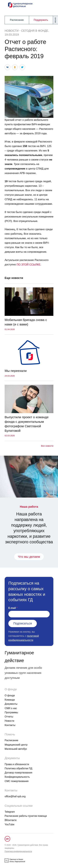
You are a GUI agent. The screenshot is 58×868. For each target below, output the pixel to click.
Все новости (47, 446)
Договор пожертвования (18, 773)
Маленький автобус (16, 749)
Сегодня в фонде (35, 31)
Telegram (10, 812)
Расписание (17, 20)
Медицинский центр (16, 745)
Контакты (10, 725)
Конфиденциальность (17, 777)
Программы (11, 712)
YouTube (10, 824)
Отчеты (9, 717)
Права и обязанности (17, 764)
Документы (11, 704)
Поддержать (41, 20)
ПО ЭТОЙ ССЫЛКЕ (28, 265)
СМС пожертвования (17, 781)
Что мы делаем (29, 557)
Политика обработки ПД (18, 768)
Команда (10, 700)
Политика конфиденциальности (18, 851)
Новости (12, 31)
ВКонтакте (11, 820)
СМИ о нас (11, 708)
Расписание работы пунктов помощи (26, 816)
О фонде (10, 696)
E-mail (12, 608)
